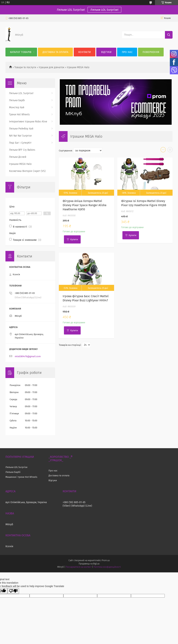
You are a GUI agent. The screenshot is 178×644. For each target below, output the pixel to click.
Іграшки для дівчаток (51, 67)
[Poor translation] (13, 591)
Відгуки (106, 52)
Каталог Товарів (21, 52)
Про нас (127, 52)
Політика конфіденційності (107, 567)
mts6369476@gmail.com (28, 356)
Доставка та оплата (55, 52)
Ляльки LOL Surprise (16, 467)
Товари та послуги (25, 67)
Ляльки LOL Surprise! (104, 10)
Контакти (85, 52)
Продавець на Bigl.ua (89, 564)
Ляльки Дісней (18, 157)
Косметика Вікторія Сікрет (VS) (27, 171)
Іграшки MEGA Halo (20, 164)
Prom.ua (106, 560)
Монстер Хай (17, 107)
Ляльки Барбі (17, 100)
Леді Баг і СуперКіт (20, 143)
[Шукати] (169, 35)
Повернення (151, 52)
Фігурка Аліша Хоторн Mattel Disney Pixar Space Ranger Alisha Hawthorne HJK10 (85, 205)
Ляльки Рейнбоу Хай (21, 129)
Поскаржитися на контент (79, 567)
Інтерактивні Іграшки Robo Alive (28, 122)
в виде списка (170, 150)
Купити (74, 239)
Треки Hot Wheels (19, 114)
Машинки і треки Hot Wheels (21, 477)
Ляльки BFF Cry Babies (22, 150)
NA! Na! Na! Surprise (20, 136)
